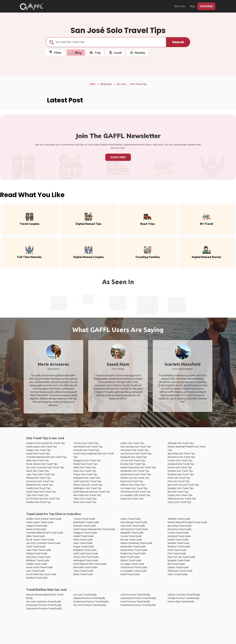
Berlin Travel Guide (83, 574)
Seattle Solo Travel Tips (38, 488)
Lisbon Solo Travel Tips (132, 443)
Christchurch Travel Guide (134, 567)
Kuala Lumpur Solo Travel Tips (42, 447)
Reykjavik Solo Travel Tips (134, 457)
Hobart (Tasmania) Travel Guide (136, 543)
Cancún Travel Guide (131, 536)
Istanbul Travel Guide (178, 543)
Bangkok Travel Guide (179, 560)
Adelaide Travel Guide (179, 519)
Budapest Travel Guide (85, 550)
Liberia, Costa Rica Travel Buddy (184, 595)
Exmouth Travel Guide (85, 526)
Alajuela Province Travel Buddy (89, 598)
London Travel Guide (178, 533)
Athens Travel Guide (131, 560)
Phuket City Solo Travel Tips (135, 478)
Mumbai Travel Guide (37, 578)
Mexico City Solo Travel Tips (88, 485)
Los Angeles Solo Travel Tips (135, 495)
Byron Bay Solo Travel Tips (181, 454)
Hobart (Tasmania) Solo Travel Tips (138, 467)
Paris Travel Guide (177, 553)
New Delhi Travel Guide (85, 567)
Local (115, 53)
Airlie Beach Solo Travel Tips (88, 447)
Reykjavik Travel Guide (132, 533)
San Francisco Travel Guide (134, 529)
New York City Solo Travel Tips (183, 485)
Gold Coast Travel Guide (86, 553)
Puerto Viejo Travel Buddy (181, 602)
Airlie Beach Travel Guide (86, 522)
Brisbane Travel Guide (179, 547)
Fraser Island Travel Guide (39, 567)
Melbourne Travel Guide (180, 571)
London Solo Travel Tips (180, 460)
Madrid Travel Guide (84, 536)
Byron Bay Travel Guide (180, 526)
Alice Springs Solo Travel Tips (136, 447)
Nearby (137, 53)
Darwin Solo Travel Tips (180, 467)
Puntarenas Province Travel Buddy (44, 605)
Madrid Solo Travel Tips (85, 464)
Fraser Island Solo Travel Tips (41, 492)
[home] (31, 7)
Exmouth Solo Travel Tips (86, 450)
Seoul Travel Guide (36, 547)
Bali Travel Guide (176, 564)
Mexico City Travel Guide (86, 557)
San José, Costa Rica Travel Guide (43, 543)
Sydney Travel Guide (178, 567)
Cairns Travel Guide (178, 574)
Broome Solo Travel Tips (133, 464)
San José (121, 84)
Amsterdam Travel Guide (133, 547)
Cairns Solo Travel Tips (179, 502)
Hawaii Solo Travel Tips (38, 454)
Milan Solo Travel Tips (37, 460)
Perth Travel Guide (177, 550)
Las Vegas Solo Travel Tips (134, 488)
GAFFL (93, 84)
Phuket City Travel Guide (133, 553)
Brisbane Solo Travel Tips (181, 474)
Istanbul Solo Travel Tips (180, 471)
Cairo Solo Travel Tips (37, 495)
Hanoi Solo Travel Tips (85, 471)
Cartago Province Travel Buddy (183, 598)
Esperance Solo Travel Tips (40, 481)
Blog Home (106, 84)
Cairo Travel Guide (35, 571)
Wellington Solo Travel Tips (88, 488)
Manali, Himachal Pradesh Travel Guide (187, 522)
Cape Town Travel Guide (39, 550)
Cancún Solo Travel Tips (133, 460)
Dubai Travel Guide (130, 574)
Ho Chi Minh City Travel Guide (41, 574)
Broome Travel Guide (131, 540)
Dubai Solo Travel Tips (132, 499)
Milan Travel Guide (36, 536)
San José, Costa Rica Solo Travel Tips (45, 467)
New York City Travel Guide (181, 557)
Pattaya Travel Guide (37, 553)
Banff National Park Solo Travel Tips (92, 492)
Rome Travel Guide (130, 557)
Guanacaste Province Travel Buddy (44, 608)
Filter (55, 53)
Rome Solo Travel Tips (132, 481)
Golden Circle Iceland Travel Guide (44, 519)
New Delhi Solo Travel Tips (87, 495)
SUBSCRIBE (206, 6)
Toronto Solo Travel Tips (86, 443)
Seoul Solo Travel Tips (38, 471)
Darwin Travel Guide (178, 540)
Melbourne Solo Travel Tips (182, 499)
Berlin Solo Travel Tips (85, 502)
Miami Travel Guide (83, 540)
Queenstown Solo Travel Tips (136, 474)
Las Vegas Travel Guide (132, 564)
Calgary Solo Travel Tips (39, 450)
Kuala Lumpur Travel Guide (40, 522)
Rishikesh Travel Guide (38, 560)
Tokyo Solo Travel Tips (85, 499)
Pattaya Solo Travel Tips (38, 478)
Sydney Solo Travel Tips (180, 495)
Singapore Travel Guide (85, 533)
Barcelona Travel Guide (180, 529)
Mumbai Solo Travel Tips (39, 502)
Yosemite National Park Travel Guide (45, 533)
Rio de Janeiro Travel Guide (40, 540)
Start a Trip (180, 6)
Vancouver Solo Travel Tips (135, 450)
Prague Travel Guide (84, 547)
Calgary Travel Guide (37, 526)
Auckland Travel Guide (179, 536)
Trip (95, 53)
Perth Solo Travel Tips (179, 478)
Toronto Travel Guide (84, 519)
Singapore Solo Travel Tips (87, 460)
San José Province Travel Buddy (90, 605)
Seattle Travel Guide (37, 564)
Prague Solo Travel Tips (85, 474)
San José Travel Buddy (85, 595)
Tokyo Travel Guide (83, 571)
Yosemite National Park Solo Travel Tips (46, 457)
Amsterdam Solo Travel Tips (135, 471)
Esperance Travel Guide (38, 557)
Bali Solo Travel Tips (178, 492)
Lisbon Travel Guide (131, 519)
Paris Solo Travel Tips (179, 481)
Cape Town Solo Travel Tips (40, 474)
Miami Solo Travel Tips (85, 467)
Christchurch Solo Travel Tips (136, 492)
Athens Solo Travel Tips (133, 485)
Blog (192, 6)
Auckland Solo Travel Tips (181, 464)
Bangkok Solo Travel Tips (181, 488)
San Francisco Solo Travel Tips (136, 454)
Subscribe (118, 157)
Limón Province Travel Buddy (135, 595)
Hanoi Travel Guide (83, 543)
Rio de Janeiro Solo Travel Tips (42, 464)
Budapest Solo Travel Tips (87, 478)
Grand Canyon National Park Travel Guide (94, 529)
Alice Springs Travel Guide (134, 522)
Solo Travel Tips (139, 84)
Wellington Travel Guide (86, 560)
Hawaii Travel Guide (36, 529)
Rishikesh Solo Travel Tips (40, 485)
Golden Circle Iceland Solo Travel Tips (46, 443)
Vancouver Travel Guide (133, 526)
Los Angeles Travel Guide (134, 571)
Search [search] (178, 42)
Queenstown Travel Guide (134, 550)
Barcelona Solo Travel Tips (181, 457)
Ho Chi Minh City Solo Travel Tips (43, 499)
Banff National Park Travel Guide (90, 564)
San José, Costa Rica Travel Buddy (44, 602)
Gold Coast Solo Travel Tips (87, 481)
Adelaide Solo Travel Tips (181, 443)
